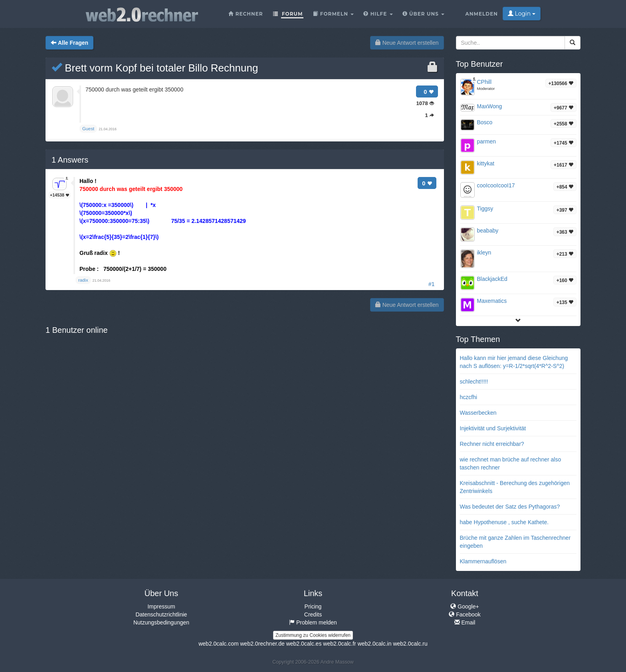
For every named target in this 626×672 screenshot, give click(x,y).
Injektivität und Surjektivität (493, 428)
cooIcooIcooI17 (496, 185)
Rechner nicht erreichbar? (492, 444)
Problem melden (313, 622)
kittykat (486, 163)
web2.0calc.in (375, 644)
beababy (488, 231)
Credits (313, 614)
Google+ (465, 606)
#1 (432, 284)
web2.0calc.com (218, 644)
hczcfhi (469, 397)
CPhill (484, 82)
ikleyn (484, 252)
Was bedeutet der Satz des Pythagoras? (510, 507)
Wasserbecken (478, 413)
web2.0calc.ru (410, 644)
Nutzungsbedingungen (161, 622)
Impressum (161, 606)
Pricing (313, 606)
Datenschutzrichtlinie (161, 614)
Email (465, 622)
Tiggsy (485, 209)
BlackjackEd (492, 279)
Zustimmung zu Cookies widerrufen (313, 635)
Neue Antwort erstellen (407, 43)
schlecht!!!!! (474, 382)
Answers (70, 160)
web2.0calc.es (304, 644)
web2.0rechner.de (262, 644)
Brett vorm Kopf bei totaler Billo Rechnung (155, 68)
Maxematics (492, 301)
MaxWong (490, 106)
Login (522, 14)
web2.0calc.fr (339, 644)
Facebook (465, 614)
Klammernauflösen (483, 561)
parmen (486, 141)
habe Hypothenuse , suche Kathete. (504, 522)
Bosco (485, 122)
